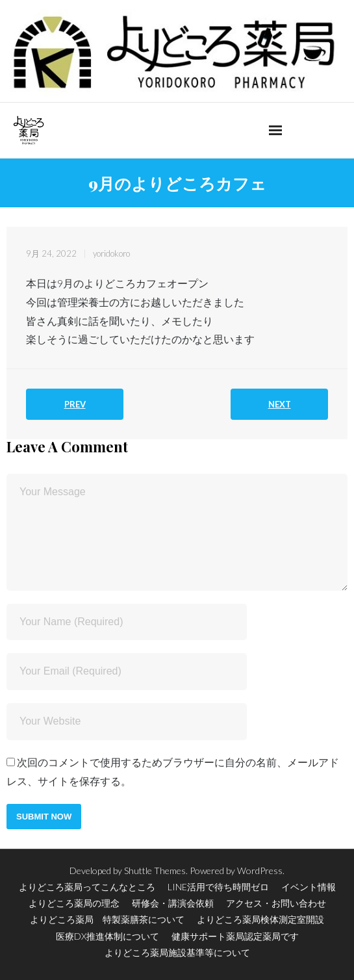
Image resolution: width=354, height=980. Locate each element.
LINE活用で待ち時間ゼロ (218, 887)
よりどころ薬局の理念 (74, 903)
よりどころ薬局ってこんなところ (87, 887)
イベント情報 (309, 887)
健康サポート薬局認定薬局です (235, 936)
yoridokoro (111, 253)
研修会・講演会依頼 (173, 903)
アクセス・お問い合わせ (276, 903)
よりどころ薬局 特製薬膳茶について (107, 919)
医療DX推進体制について (107, 936)
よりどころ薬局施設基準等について (177, 952)
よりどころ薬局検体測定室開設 (260, 919)
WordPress (260, 870)
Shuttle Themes (155, 870)
